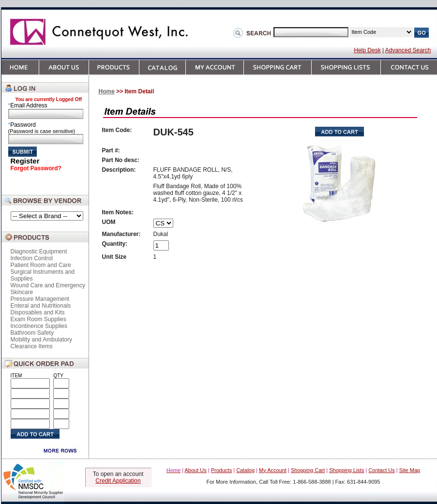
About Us (196, 470)
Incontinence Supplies (39, 326)
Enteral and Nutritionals (41, 306)
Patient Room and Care (41, 265)
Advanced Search (408, 50)
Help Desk (367, 50)
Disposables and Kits (38, 312)
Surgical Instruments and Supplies (43, 275)
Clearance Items (32, 346)
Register (25, 161)
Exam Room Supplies (38, 319)
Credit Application (118, 481)
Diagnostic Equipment (39, 252)
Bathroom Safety (32, 333)
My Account (273, 470)
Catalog (245, 470)
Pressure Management (40, 299)
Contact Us (381, 470)
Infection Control (32, 258)
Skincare (22, 292)
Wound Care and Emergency (48, 285)
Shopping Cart (308, 470)
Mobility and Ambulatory (41, 340)
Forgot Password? (36, 168)
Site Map (410, 470)
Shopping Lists (347, 470)
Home (107, 91)
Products (221, 470)
